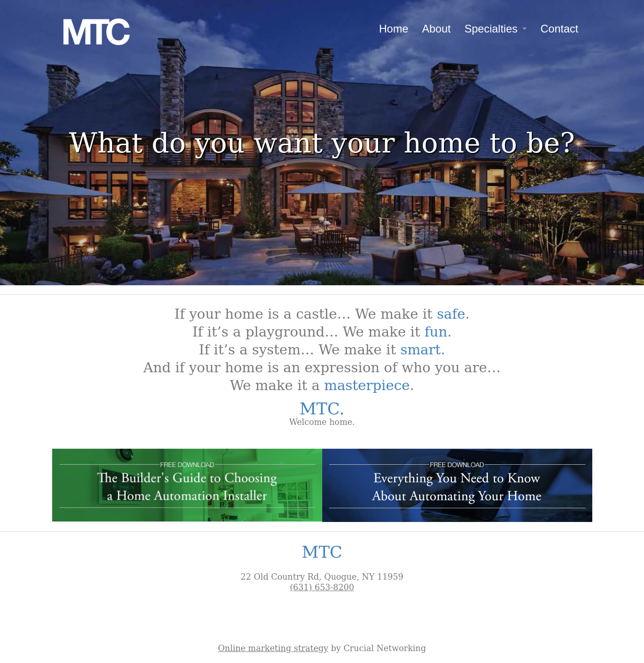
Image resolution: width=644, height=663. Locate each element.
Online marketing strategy (273, 648)
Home (394, 29)
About (436, 29)
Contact (560, 29)
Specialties (491, 29)
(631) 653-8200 (322, 587)
